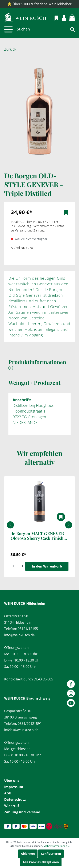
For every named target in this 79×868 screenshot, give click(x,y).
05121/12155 (28, 629)
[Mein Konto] (62, 17)
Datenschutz (15, 799)
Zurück (10, 49)
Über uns (12, 781)
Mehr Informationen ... (56, 846)
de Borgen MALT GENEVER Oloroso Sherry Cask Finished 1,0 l (39, 536)
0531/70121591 (30, 724)
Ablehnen (28, 854)
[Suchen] (42, 29)
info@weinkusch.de (19, 635)
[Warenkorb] (70, 17)
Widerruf (12, 806)
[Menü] (8, 29)
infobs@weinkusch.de (21, 730)
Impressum (14, 787)
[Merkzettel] (54, 17)
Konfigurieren (51, 854)
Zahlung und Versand (22, 812)
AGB (8, 793)
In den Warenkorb (47, 566)
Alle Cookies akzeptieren (41, 862)
